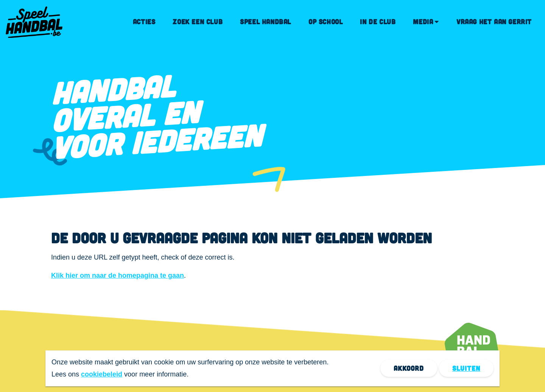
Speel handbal (265, 22)
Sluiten (466, 368)
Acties (144, 22)
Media (423, 22)
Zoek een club (198, 22)
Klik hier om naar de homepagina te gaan (118, 275)
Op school (325, 22)
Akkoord (409, 368)
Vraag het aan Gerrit (494, 22)
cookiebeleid (102, 374)
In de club (378, 22)
